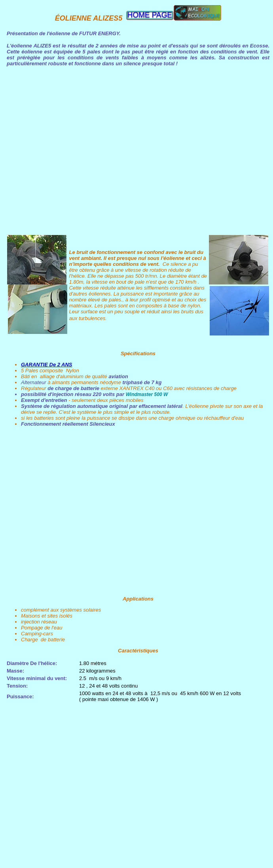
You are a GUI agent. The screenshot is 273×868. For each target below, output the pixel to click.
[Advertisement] (79, 511)
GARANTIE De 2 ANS (47, 365)
